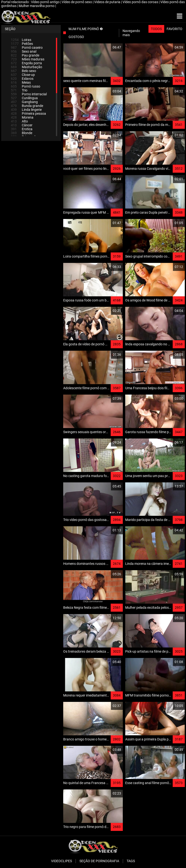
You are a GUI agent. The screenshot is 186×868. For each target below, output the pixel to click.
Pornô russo (26, 86)
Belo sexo (23, 71)
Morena (22, 117)
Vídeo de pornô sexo (77, 2)
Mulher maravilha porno (37, 6)
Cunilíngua (24, 98)
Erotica (22, 129)
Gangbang (24, 102)
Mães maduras (28, 59)
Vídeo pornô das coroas (141, 2)
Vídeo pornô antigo (46, 2)
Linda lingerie (26, 110)
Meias (21, 82)
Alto (19, 121)
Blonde (22, 133)
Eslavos (22, 79)
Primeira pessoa (28, 114)
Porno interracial (29, 94)
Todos (156, 29)
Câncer (22, 125)
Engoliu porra (26, 63)
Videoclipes (62, 861)
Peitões (22, 44)
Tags (131, 861)
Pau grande (25, 55)
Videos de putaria (108, 2)
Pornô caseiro (27, 48)
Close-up (23, 75)
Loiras (21, 40)
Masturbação (27, 67)
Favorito (174, 29)
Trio (19, 90)
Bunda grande (27, 106)
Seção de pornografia (99, 861)
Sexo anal (24, 51)
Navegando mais (131, 33)
